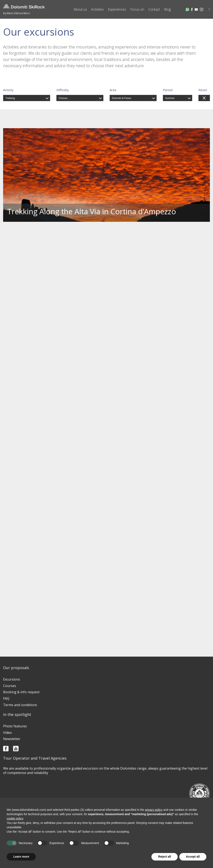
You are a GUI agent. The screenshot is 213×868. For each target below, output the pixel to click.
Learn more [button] (21, 857)
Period (168, 90)
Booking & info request (21, 692)
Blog (167, 9)
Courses (10, 686)
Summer (170, 98)
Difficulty (63, 90)
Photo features (15, 726)
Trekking (10, 98)
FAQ (6, 698)
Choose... (64, 98)
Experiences (117, 9)
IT (209, 9)
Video (7, 733)
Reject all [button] (164, 857)
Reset (203, 90)
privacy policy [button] (154, 810)
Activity (8, 90)
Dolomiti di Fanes (122, 98)
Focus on (137, 9)
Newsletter (12, 739)
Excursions (12, 679)
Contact (154, 9)
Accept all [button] (193, 857)
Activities (97, 9)
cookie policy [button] (15, 818)
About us (80, 9)
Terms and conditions (20, 705)
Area (113, 90)
